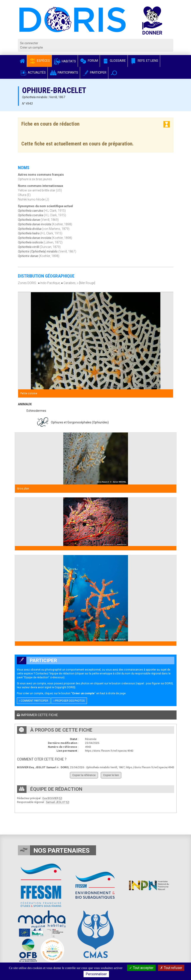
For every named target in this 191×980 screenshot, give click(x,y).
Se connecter (29, 43)
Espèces (39, 61)
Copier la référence (84, 775)
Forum (89, 61)
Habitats (65, 61)
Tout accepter (141, 968)
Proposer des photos (69, 701)
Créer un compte (32, 47)
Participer (94, 73)
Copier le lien (111, 775)
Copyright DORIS (65, 687)
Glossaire (114, 61)
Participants (64, 73)
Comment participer (34, 701)
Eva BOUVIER (51, 798)
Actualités (33, 73)
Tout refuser (171, 968)
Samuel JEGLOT (56, 802)
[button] (114, 73)
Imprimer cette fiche (37, 715)
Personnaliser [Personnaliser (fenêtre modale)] (96, 974)
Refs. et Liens (144, 61)
